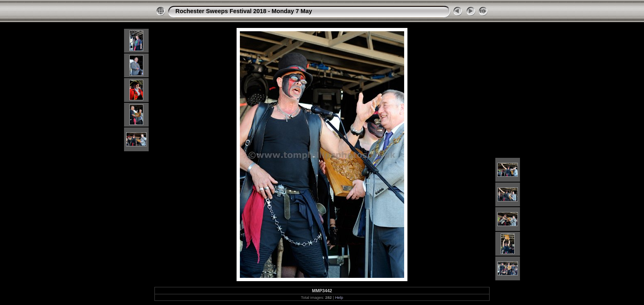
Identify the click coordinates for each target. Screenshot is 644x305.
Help (339, 297)
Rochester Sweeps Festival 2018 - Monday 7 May (244, 11)
